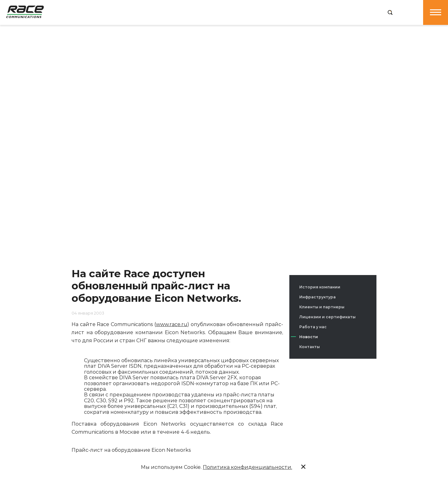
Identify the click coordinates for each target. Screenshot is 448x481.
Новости (309, 337)
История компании (320, 287)
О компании (125, 12)
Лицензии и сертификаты (327, 317)
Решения (228, 12)
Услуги (197, 12)
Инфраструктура (317, 297)
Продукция (165, 12)
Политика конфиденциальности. (247, 467)
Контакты (310, 347)
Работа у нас (313, 327)
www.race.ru (172, 324)
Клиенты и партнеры (322, 307)
